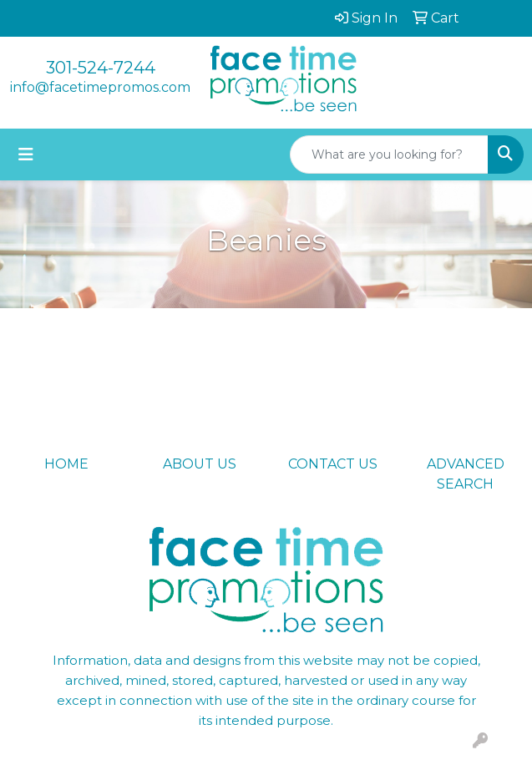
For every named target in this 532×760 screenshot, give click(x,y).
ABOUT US (200, 464)
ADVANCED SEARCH (466, 474)
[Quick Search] (389, 155)
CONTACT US (333, 464)
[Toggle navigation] (26, 155)
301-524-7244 (101, 68)
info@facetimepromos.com (100, 87)
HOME (66, 464)
